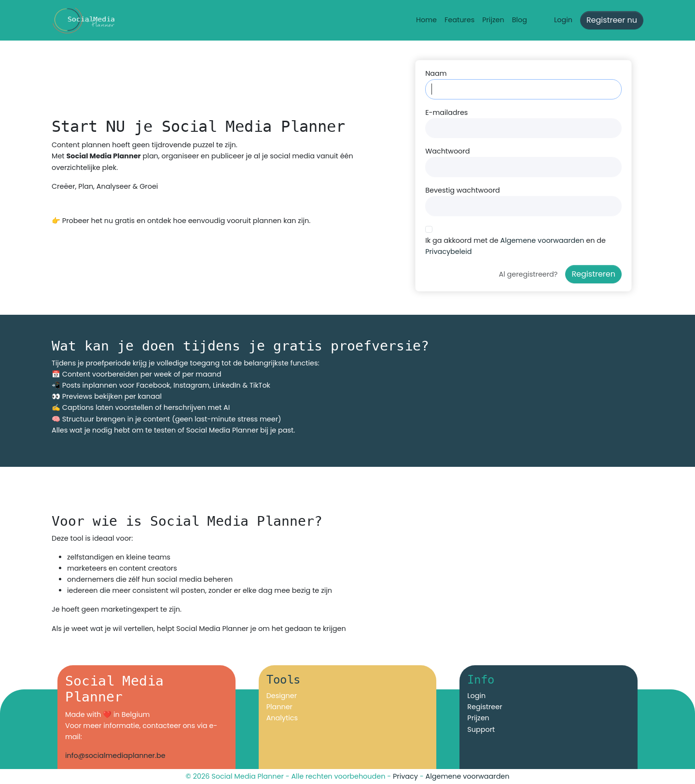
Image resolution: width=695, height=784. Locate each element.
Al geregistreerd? (528, 274)
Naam (436, 73)
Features (459, 20)
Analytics (282, 718)
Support (481, 729)
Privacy (405, 776)
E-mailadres (446, 112)
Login (563, 20)
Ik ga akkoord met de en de (515, 246)
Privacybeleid (448, 252)
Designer (282, 696)
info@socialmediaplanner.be (115, 756)
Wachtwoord (447, 151)
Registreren (593, 274)
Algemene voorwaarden (542, 240)
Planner (279, 707)
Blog (520, 20)
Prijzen (493, 20)
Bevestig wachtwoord (463, 190)
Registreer (485, 707)
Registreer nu (612, 20)
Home (426, 20)
